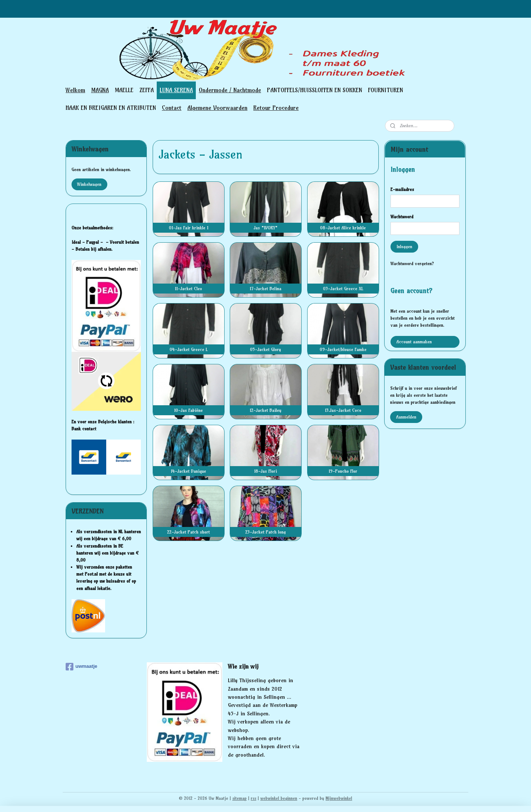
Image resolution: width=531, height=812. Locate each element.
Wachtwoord (402, 217)
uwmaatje (81, 667)
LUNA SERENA (176, 90)
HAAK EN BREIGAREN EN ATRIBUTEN (111, 108)
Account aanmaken (414, 342)
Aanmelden (406, 417)
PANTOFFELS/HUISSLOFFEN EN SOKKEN (315, 90)
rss (254, 798)
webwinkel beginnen (279, 798)
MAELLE (124, 90)
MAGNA (100, 90)
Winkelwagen (89, 184)
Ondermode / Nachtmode (230, 90)
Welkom (75, 90)
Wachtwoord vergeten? (412, 263)
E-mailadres (402, 189)
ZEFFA (147, 90)
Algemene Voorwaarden (217, 108)
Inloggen (404, 247)
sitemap (240, 798)
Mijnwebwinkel (339, 798)
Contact (172, 108)
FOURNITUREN (386, 90)
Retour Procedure (276, 108)
